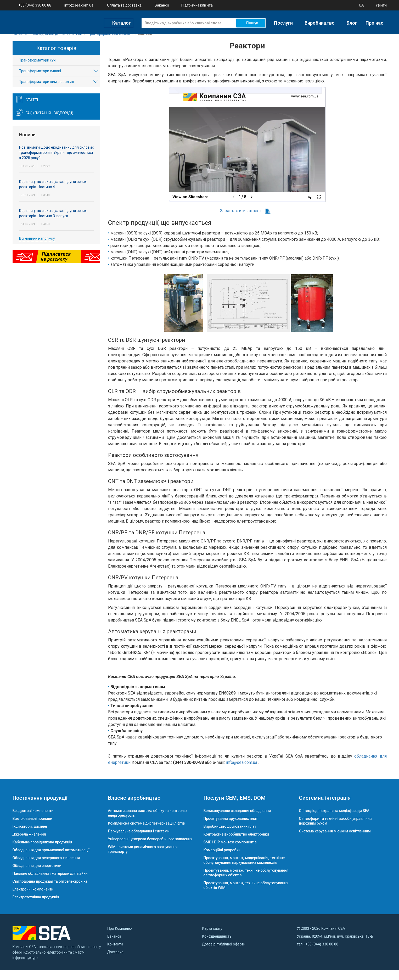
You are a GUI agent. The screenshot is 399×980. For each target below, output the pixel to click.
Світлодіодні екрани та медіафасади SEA (334, 820)
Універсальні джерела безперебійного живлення (150, 849)
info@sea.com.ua (79, 5)
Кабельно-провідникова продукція (42, 852)
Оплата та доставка (124, 5)
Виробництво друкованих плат (230, 836)
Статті (32, 110)
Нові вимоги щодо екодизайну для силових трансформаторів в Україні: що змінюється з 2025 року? (56, 162)
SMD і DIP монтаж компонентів (230, 852)
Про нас (374, 22)
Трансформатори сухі (38, 70)
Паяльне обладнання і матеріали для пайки (50, 883)
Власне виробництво (134, 808)
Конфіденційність (217, 946)
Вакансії (162, 5)
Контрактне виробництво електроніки (236, 844)
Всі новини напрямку (37, 248)
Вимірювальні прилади (32, 828)
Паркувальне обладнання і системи (139, 841)
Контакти (115, 954)
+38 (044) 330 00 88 (35, 5)
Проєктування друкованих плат (231, 828)
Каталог (122, 22)
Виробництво (320, 22)
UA (361, 5)
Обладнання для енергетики (37, 875)
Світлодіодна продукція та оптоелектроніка (50, 891)
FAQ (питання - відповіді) (49, 123)
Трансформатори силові (40, 81)
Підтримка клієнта (197, 5)
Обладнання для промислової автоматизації (51, 860)
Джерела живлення (29, 844)
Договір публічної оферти (224, 954)
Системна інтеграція (325, 808)
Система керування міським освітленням (335, 841)
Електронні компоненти (33, 899)
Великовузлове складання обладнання (237, 820)
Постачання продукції (40, 808)
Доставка (115, 962)
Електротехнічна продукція (36, 907)
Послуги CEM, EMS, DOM (235, 808)
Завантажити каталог (245, 220)
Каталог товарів (56, 58)
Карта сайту (212, 938)
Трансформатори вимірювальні (46, 92)
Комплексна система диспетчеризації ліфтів (147, 833)
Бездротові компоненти (33, 820)
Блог (352, 22)
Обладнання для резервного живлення (46, 867)
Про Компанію (120, 938)
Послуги (283, 22)
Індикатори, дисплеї (30, 836)
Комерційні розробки (222, 860)
